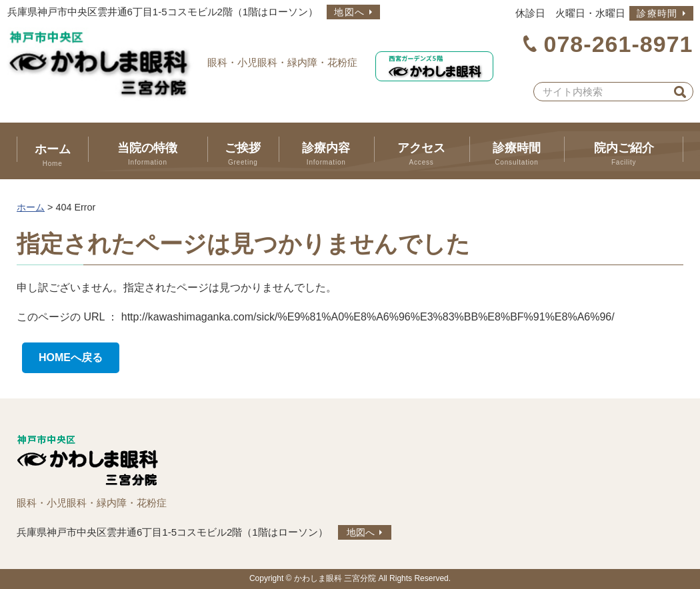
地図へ (349, 12)
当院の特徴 (148, 154)
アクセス (422, 154)
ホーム (52, 155)
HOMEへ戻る (71, 357)
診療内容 (326, 154)
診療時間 (657, 13)
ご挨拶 (243, 154)
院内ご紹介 (624, 154)
